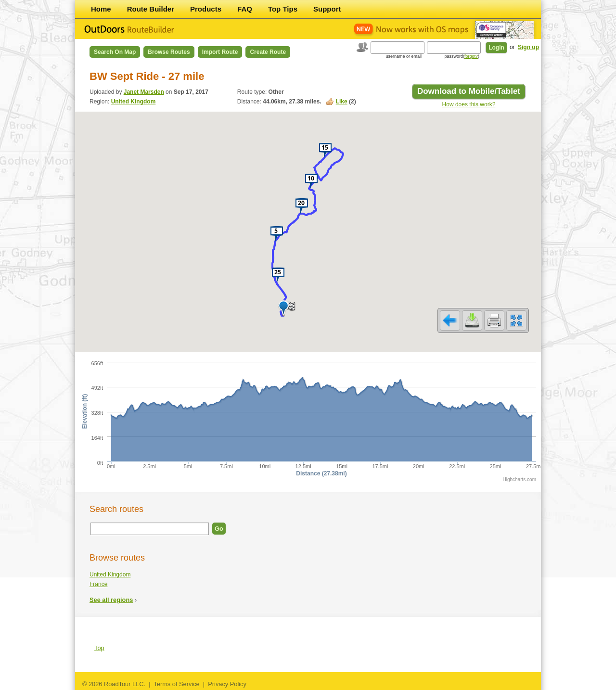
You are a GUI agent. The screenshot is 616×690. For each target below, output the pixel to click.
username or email (404, 56)
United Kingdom (134, 102)
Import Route (220, 52)
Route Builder (151, 9)
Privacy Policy (227, 684)
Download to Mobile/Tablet (469, 91)
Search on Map (115, 52)
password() (462, 56)
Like (342, 102)
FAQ (245, 9)
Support (327, 9)
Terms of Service (176, 684)
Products (206, 9)
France (98, 584)
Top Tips (283, 9)
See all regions (111, 600)
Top (99, 648)
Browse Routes (169, 52)
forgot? (471, 56)
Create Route (268, 52)
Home (101, 9)
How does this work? (469, 104)
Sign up (528, 47)
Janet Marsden (144, 92)
